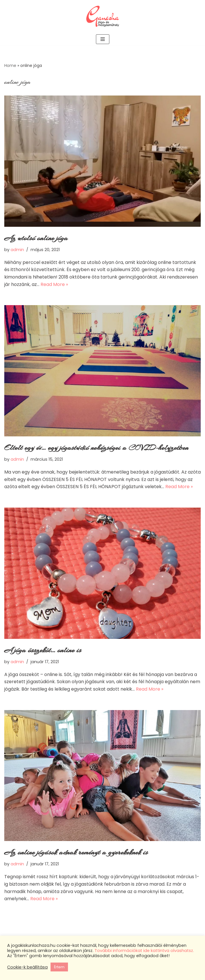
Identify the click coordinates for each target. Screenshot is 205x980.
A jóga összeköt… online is (43, 650)
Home (10, 65)
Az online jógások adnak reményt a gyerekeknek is (76, 852)
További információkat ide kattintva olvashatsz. (144, 951)
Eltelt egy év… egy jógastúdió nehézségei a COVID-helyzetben (96, 448)
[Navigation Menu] (103, 39)
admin (17, 250)
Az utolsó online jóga (36, 238)
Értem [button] (59, 967)
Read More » (54, 284)
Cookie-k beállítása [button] (27, 967)
